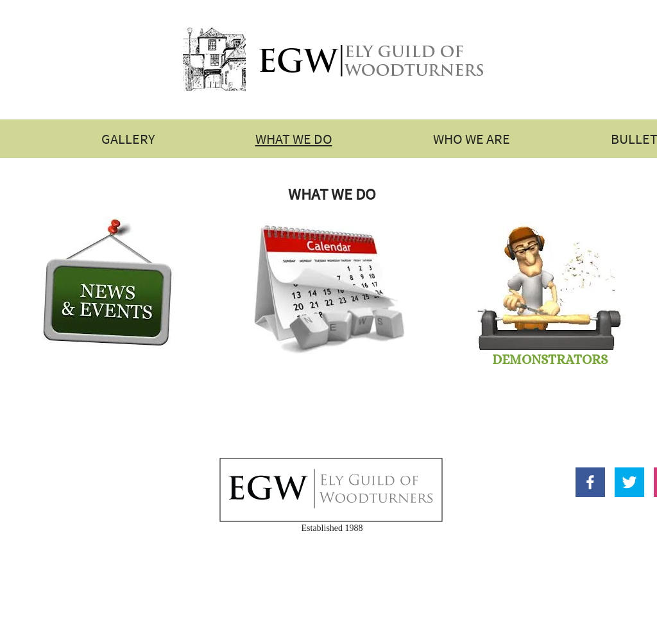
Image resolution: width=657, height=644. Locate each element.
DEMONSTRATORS (550, 360)
